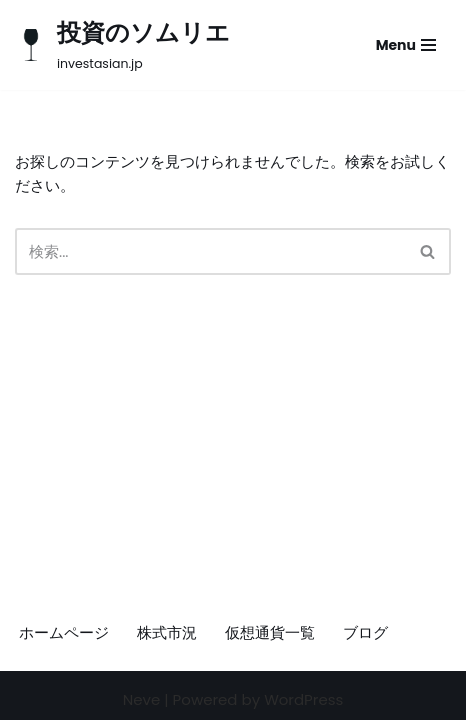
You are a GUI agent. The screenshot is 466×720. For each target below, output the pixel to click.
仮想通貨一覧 (270, 632)
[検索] (210, 251)
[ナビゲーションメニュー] (406, 45)
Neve (142, 699)
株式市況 (167, 632)
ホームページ (64, 632)
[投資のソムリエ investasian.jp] (122, 45)
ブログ (365, 632)
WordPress (303, 699)
